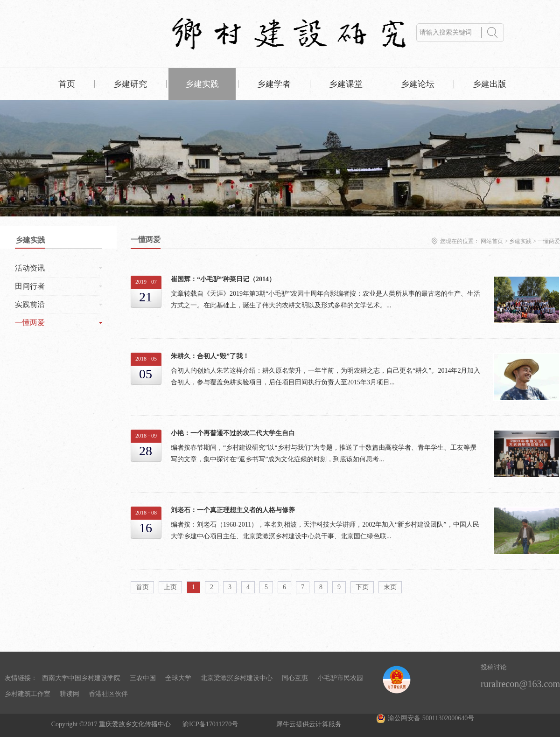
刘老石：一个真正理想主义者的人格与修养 (233, 510)
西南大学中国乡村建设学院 (81, 678)
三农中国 (143, 678)
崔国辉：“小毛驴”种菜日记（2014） (223, 279)
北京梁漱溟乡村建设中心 (237, 678)
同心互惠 (295, 678)
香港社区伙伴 (108, 694)
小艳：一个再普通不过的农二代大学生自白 (233, 433)
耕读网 (70, 694)
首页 (67, 84)
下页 (362, 587)
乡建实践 (520, 241)
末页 (390, 587)
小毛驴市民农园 (340, 678)
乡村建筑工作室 (28, 694)
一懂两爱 (549, 241)
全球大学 (178, 678)
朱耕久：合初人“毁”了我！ (210, 356)
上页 (170, 587)
